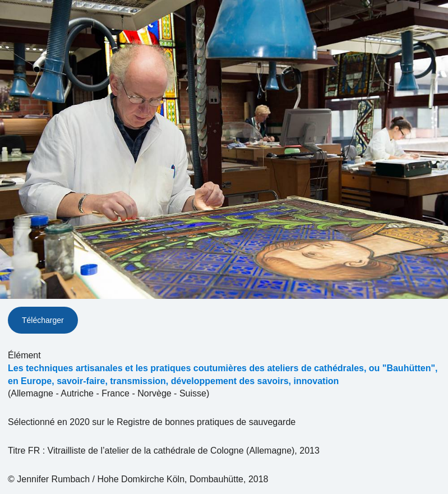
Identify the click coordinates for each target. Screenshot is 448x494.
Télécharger (43, 320)
